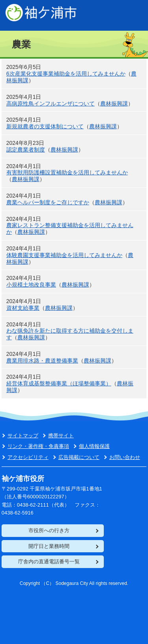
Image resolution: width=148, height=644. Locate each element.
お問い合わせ (125, 457)
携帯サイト (61, 436)
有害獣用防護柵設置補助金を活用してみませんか (67, 172)
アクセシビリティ (28, 457)
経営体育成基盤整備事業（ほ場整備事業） (59, 383)
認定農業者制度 (26, 150)
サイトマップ (23, 436)
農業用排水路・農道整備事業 (42, 361)
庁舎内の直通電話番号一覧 (49, 562)
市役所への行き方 (49, 530)
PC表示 (132, 16)
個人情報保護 (94, 446)
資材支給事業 (23, 308)
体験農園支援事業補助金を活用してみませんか (64, 255)
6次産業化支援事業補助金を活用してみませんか (66, 74)
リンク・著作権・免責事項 (38, 446)
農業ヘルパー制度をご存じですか (48, 202)
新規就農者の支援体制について (45, 126)
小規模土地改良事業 (31, 285)
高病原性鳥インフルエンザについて (51, 104)
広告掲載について (79, 457)
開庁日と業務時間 (49, 546)
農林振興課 (114, 104)
